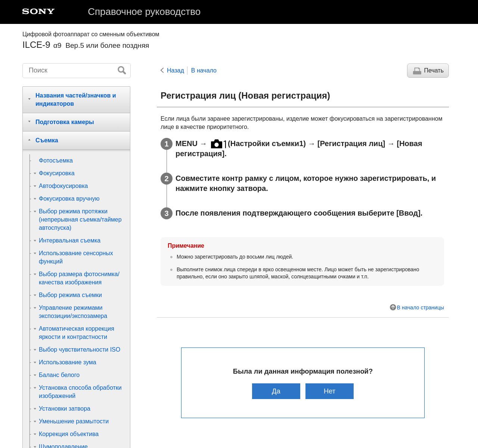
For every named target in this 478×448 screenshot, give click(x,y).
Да (276, 391)
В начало (204, 70)
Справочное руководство (144, 12)
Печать (434, 70)
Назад (176, 70)
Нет (330, 391)
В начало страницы (420, 308)
